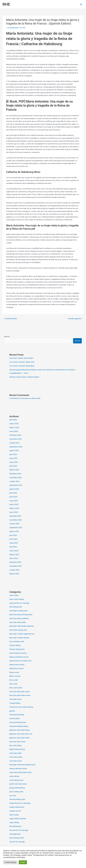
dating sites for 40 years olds (20, 661)
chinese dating (15, 645)
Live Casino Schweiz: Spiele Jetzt (22, 362)
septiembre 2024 (16, 485)
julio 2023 (13, 535)
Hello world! (36, 398)
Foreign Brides (15, 703)
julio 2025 (13, 454)
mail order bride (15, 753)
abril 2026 (13, 420)
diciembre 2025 (15, 435)
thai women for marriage (19, 830)
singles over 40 (15, 811)
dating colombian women (19, 657)
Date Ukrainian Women (18, 653)
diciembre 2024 (15, 474)
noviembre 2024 (16, 477)
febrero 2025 (14, 470)
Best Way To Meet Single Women (22, 634)
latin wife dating (15, 745)
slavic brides (14, 815)
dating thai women (16, 668)
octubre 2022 (14, 570)
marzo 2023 (14, 551)
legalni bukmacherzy (17, 749)
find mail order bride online (20, 692)
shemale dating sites (17, 799)
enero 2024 (14, 512)
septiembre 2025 (16, 447)
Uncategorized (13, 28)
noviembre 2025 (16, 439)
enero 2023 (14, 558)
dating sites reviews (17, 665)
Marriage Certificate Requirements (22, 765)
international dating (17, 715)
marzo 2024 (14, 504)
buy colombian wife (17, 641)
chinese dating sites (17, 649)
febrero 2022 (14, 574)
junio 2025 (13, 458)
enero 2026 (14, 431)
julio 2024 (13, 493)
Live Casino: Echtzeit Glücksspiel (22, 366)
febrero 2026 (14, 427)
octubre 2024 (14, 481)
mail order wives (16, 761)
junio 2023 (13, 539)
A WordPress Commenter (19, 398)
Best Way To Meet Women (19, 638)
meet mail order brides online (20, 772)
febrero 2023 (14, 554)
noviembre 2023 (16, 520)
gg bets (12, 711)
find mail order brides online (20, 695)
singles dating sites (17, 807)
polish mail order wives (18, 784)
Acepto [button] (23, 862)
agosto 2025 (14, 450)
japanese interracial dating (19, 730)
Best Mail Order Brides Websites (22, 626)
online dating (14, 776)
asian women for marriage (19, 603)
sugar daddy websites (18, 818)
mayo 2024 (14, 501)
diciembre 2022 (15, 562)
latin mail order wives (17, 742)
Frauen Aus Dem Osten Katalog (21, 707)
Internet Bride (15, 718)
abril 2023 (13, 547)
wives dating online (17, 838)
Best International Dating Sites (21, 615)
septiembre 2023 (16, 527)
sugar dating (14, 822)
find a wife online (16, 688)
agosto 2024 (14, 489)
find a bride (14, 680)
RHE (6, 4)
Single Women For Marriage (20, 803)
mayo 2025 (14, 462)
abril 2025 (13, 466)
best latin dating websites (19, 618)
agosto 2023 (14, 531)
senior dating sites (16, 792)
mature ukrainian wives (18, 768)
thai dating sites (15, 826)
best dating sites (16, 607)
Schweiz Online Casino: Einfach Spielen (24, 377)
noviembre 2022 (16, 566)
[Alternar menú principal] (81, 4)
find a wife (13, 684)
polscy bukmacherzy (17, 788)
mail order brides (16, 757)
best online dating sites (18, 630)
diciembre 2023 (15, 516)
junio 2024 (13, 497)
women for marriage (17, 842)
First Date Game (16, 699)
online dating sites (16, 780)
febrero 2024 (14, 508)
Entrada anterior (10, 319)
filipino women (15, 676)
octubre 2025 (14, 443)
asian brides (14, 595)
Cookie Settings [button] (10, 862)
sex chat (13, 795)
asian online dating (17, 599)
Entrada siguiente (76, 319)
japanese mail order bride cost (21, 734)
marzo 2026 (14, 424)
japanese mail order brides (19, 738)
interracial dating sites (18, 722)
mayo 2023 (14, 543)
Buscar (7, 336)
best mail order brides (18, 622)
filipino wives (14, 672)
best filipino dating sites (18, 611)
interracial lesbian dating (19, 726)
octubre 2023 (14, 524)
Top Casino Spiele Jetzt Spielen (21, 358)
